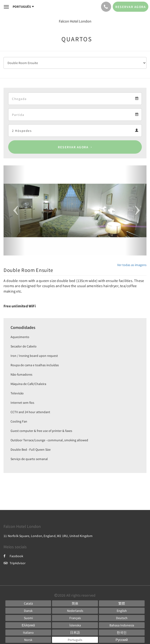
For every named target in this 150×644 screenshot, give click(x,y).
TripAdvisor (15, 563)
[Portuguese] (75, 640)
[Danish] (28, 611)
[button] (14, 211)
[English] (122, 611)
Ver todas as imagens (132, 265)
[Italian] (28, 633)
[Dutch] (75, 611)
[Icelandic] (75, 625)
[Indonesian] (122, 625)
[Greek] (28, 625)
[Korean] (122, 633)
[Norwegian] (28, 640)
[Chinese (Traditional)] (122, 603)
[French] (75, 618)
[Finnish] (28, 618)
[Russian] (122, 640)
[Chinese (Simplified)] (75, 603)
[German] (122, 618)
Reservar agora (73, 147)
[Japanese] (75, 633)
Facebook (13, 556)
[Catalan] (28, 603)
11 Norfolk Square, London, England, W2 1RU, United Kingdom (48, 536)
